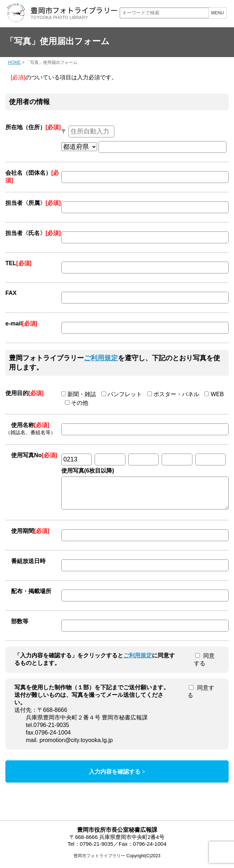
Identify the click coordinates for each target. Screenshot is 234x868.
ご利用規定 (101, 358)
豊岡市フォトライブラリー (99, 861)
